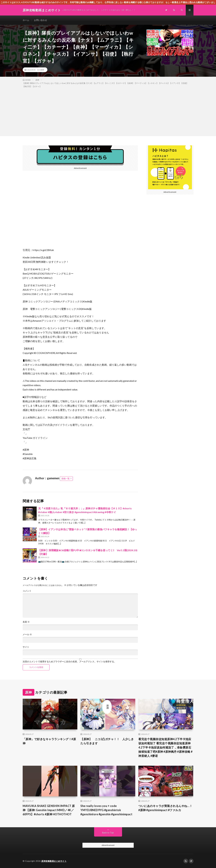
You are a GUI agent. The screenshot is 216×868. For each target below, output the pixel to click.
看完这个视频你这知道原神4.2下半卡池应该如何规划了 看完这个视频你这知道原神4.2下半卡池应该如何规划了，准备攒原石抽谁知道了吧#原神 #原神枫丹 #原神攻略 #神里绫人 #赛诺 (165, 747)
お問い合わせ (41, 20)
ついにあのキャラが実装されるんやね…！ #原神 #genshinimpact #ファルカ (166, 808)
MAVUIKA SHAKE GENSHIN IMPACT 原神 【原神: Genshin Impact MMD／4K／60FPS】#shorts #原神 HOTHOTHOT (49, 810)
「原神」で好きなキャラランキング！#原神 (49, 741)
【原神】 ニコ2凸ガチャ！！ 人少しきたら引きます (107, 741)
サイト (26, 647)
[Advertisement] (108, 111)
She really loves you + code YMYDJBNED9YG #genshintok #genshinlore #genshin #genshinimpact (106, 810)
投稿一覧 (66, 478)
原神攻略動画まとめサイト (54, 861)
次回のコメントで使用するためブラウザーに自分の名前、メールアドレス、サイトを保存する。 (69, 662)
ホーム (26, 20)
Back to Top (108, 833)
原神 (42, 70)
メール (27, 634)
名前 (26, 622)
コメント (27, 591)
